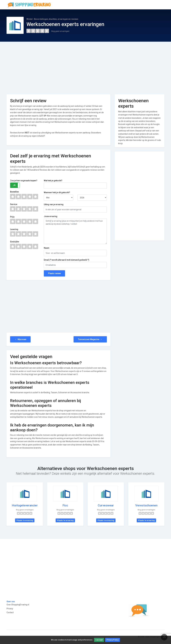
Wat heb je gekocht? (53, 181)
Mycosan (20, 339)
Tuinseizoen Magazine (90, 339)
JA (14, 185)
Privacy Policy (113, 640)
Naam (47, 248)
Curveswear (106, 505)
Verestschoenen (146, 505)
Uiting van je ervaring (54, 204)
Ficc (65, 505)
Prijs (12, 217)
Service (14, 204)
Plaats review (54, 273)
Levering (14, 229)
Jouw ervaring (51, 216)
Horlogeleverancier (25, 505)
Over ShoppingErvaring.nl (18, 605)
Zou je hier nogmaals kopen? (24, 181)
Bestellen (14, 192)
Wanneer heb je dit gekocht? (57, 192)
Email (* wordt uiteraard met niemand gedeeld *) (67, 260)
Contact (10, 612)
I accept (99, 640)
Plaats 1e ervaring (25, 520)
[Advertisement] (86, 66)
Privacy (10, 609)
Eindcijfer (15, 242)
